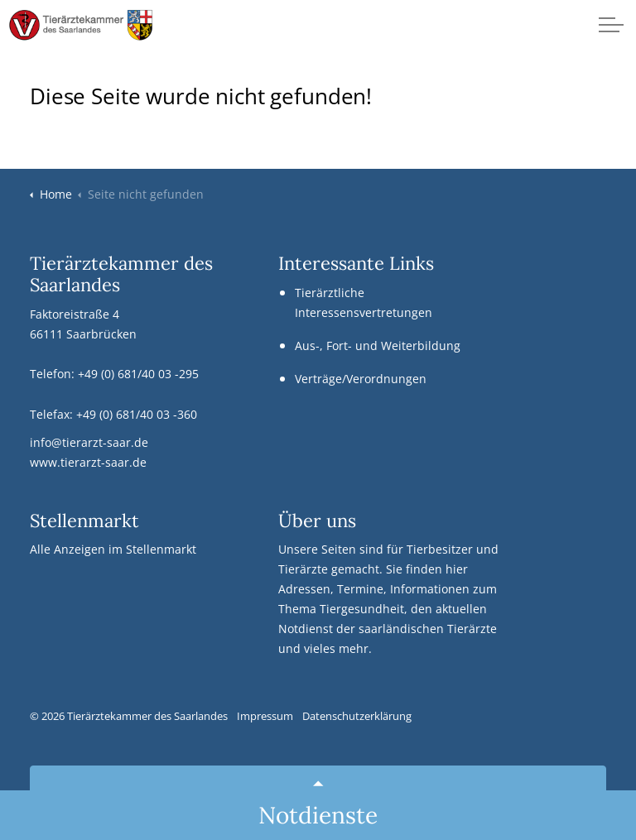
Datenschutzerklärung (357, 716)
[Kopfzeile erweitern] (611, 25)
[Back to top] (318, 784)
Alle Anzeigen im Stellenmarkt (113, 549)
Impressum (265, 716)
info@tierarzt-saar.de (89, 442)
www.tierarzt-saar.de (88, 462)
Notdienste (318, 815)
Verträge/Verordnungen (361, 379)
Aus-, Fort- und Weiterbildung (378, 346)
